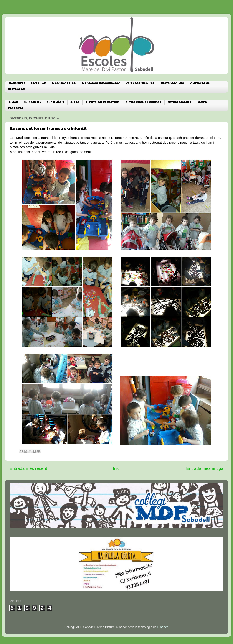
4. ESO (75, 103)
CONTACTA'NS (200, 84)
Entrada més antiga (205, 468)
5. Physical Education (102, 103)
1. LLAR (13, 103)
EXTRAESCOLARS (179, 103)
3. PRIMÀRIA (56, 103)
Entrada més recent (28, 468)
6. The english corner (143, 103)
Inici (117, 468)
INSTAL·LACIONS (172, 84)
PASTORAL (15, 109)
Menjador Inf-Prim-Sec (101, 84)
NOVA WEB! (17, 84)
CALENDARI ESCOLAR (140, 84)
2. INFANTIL (32, 103)
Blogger (162, 627)
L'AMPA (202, 103)
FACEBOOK (38, 84)
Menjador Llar (64, 84)
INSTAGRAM (17, 90)
